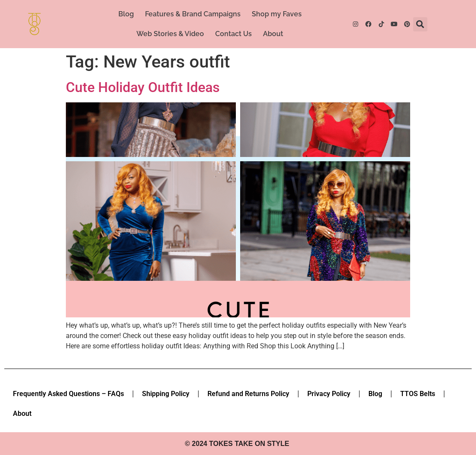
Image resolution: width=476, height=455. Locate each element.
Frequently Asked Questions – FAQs (68, 394)
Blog (126, 14)
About (273, 34)
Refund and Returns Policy (248, 394)
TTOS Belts (418, 394)
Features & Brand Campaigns (193, 14)
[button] (420, 24)
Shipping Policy (166, 394)
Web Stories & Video (170, 34)
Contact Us (233, 34)
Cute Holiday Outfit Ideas (143, 87)
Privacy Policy (329, 394)
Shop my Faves (277, 14)
